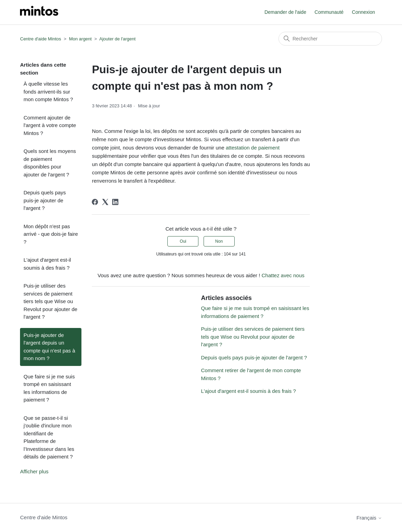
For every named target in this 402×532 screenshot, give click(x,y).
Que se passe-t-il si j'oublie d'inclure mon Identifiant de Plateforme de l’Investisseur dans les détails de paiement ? (49, 437)
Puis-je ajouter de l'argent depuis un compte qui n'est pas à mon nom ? (49, 347)
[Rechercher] (330, 39)
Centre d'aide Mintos (41, 39)
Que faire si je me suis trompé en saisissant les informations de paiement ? (49, 388)
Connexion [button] (364, 12)
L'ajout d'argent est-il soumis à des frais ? (47, 264)
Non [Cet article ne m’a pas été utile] (219, 241)
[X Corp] (105, 202)
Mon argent (80, 39)
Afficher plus (34, 471)
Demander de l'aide (285, 12)
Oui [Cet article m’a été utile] (183, 241)
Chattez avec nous (283, 275)
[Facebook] (95, 202)
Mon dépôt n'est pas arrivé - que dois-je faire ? (51, 234)
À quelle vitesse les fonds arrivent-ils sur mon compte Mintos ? (48, 91)
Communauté (329, 12)
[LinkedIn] (115, 202)
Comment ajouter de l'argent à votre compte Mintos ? (50, 125)
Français (369, 518)
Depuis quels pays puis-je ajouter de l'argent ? (45, 200)
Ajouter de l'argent (117, 39)
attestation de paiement (253, 148)
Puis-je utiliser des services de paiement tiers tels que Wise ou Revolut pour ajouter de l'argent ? (50, 301)
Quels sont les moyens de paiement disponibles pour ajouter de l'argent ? (50, 163)
